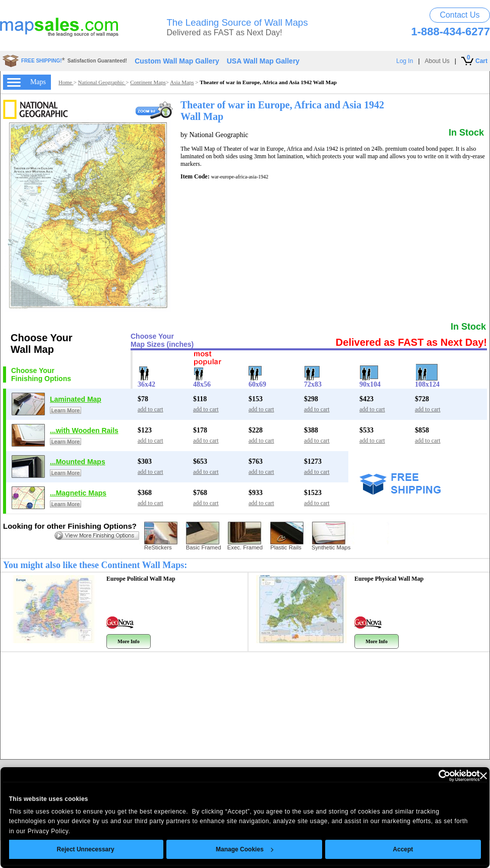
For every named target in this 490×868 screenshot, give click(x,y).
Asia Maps (182, 82)
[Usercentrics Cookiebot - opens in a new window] (421, 776)
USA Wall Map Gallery (263, 61)
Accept (389, 849)
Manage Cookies (230, 849)
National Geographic (102, 82)
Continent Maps (148, 82)
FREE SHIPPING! (42, 61)
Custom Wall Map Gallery (177, 61)
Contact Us (460, 15)
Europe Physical (389, 579)
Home (66, 82)
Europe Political (141, 579)
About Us (437, 61)
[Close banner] (469, 776)
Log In (405, 61)
